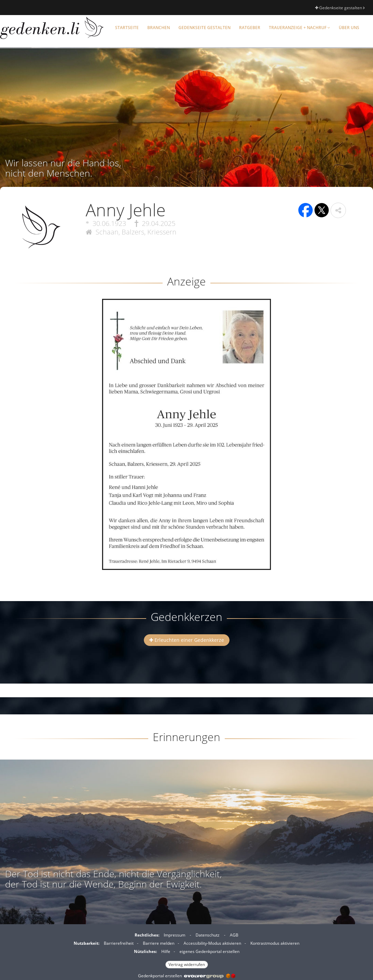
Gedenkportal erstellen (187, 976)
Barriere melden (159, 943)
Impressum (175, 935)
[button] (338, 210)
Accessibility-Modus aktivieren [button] (212, 943)
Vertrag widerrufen (187, 964)
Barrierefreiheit (119, 943)
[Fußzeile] (186, 949)
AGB (234, 935)
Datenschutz (208, 935)
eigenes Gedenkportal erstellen (209, 951)
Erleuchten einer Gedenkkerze (187, 640)
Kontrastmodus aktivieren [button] (275, 943)
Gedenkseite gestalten (340, 8)
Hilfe (166, 951)
